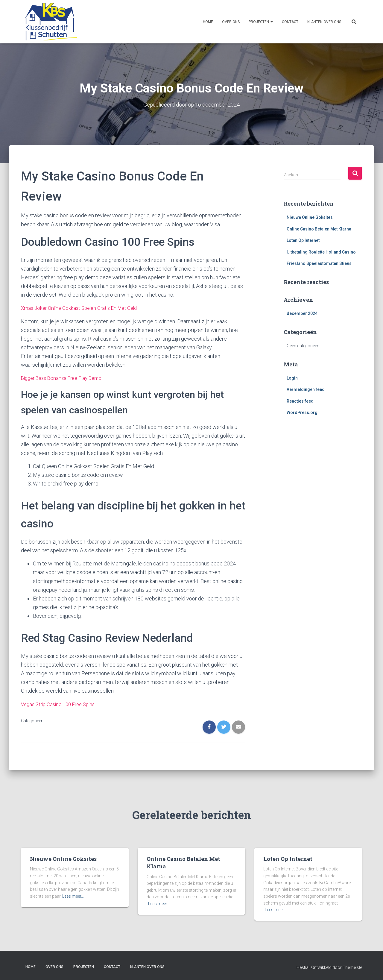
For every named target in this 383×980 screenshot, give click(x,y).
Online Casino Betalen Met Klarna (319, 229)
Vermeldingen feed (306, 389)
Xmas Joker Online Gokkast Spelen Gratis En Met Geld (83, 308)
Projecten (261, 22)
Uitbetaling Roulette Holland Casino (321, 252)
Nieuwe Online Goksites (310, 217)
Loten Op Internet (303, 240)
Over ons (231, 22)
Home (208, 22)
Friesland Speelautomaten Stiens (319, 263)
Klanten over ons (324, 22)
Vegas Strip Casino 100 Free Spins (61, 704)
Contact (290, 22)
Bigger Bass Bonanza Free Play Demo (65, 378)
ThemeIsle (352, 967)
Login (292, 378)
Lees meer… (73, 895)
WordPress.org (302, 412)
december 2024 (302, 313)
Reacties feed (300, 401)
